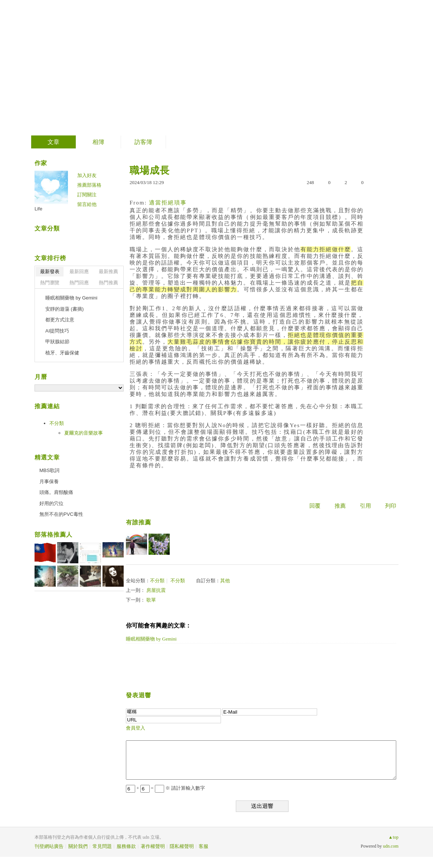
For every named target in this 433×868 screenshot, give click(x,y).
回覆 (315, 506)
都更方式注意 (60, 320)
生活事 (61, 65)
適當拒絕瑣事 (168, 203)
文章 (53, 142)
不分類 (157, 581)
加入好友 (87, 175)
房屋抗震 (156, 590)
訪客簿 (143, 142)
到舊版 (100, 68)
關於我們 (78, 846)
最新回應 (79, 271)
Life (38, 209)
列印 (391, 506)
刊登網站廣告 (49, 846)
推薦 (340, 506)
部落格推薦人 (53, 535)
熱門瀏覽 (50, 283)
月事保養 (49, 482)
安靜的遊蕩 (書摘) (64, 309)
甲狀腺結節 (57, 342)
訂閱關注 (87, 195)
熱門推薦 (108, 283)
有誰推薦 (139, 522)
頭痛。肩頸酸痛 (56, 492)
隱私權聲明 (182, 846)
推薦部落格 (89, 185)
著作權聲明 (153, 846)
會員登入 (136, 728)
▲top (393, 837)
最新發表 (50, 271)
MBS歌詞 (49, 470)
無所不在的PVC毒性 (61, 514)
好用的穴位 (51, 503)
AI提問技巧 (57, 331)
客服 (204, 846)
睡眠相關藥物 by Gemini (151, 639)
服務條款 (126, 846)
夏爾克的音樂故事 (84, 433)
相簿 (98, 142)
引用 (365, 506)
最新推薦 (108, 271)
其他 (225, 581)
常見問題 (102, 846)
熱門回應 (79, 283)
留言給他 (87, 204)
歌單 (151, 600)
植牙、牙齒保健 (62, 353)
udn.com (391, 846)
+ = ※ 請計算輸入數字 (165, 788)
